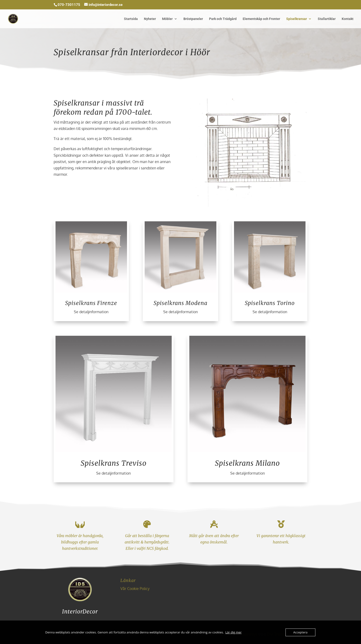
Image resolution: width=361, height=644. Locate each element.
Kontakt (348, 19)
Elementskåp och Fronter (261, 19)
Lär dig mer (233, 632)
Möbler (167, 19)
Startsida (131, 19)
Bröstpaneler (193, 19)
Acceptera (300, 632)
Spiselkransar (297, 19)
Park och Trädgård (223, 19)
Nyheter (150, 19)
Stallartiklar (327, 19)
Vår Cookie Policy (135, 589)
